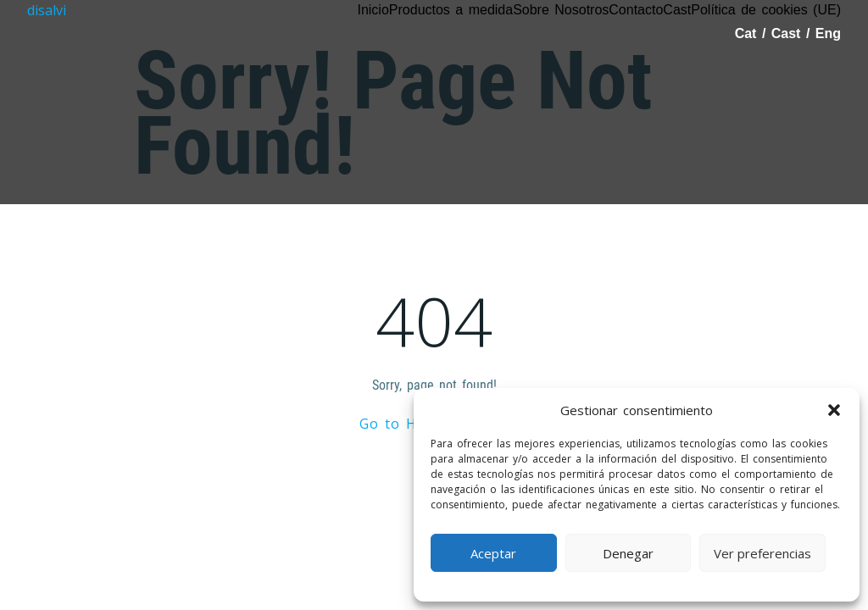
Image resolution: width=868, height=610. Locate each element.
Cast (789, 33)
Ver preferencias (762, 553)
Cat (748, 33)
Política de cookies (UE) (766, 10)
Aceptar (493, 553)
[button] (834, 410)
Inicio (373, 10)
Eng (828, 33)
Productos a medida (451, 10)
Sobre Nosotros (561, 10)
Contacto (636, 10)
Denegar (628, 553)
